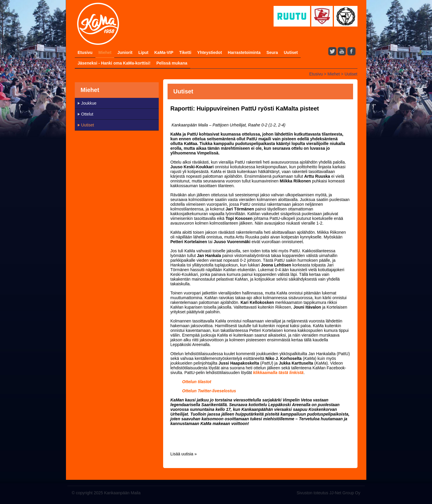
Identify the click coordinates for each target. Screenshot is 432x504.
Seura (272, 52)
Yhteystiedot (210, 52)
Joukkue (89, 103)
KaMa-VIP (164, 52)
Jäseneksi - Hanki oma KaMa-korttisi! (114, 63)
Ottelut (87, 114)
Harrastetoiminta (244, 52)
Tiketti (185, 52)
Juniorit (125, 52)
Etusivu (85, 52)
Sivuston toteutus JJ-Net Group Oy (328, 493)
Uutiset (291, 52)
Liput (143, 52)
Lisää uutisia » (184, 454)
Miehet (105, 52)
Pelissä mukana (172, 63)
